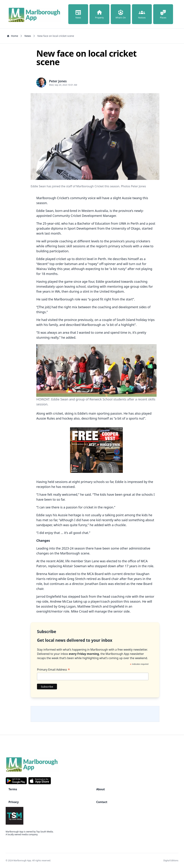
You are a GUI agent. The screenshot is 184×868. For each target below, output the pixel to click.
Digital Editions (171, 860)
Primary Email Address (53, 670)
